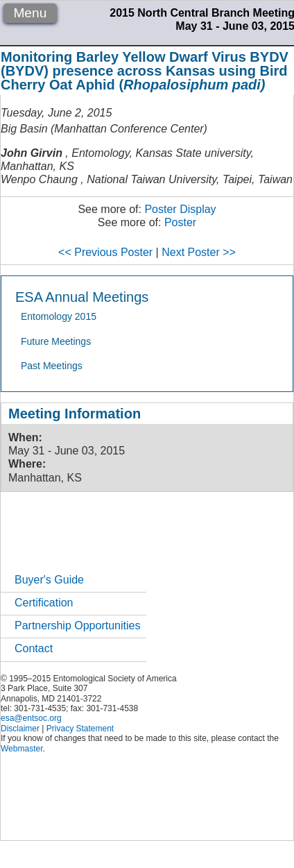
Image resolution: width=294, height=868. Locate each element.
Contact (34, 648)
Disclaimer (20, 729)
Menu (30, 13)
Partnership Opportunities (77, 626)
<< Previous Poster (105, 252)
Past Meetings (52, 366)
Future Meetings (56, 341)
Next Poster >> (199, 252)
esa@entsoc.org (31, 718)
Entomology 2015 (59, 316)
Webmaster (21, 749)
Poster (180, 222)
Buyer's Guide (49, 580)
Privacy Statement (80, 729)
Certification (44, 603)
